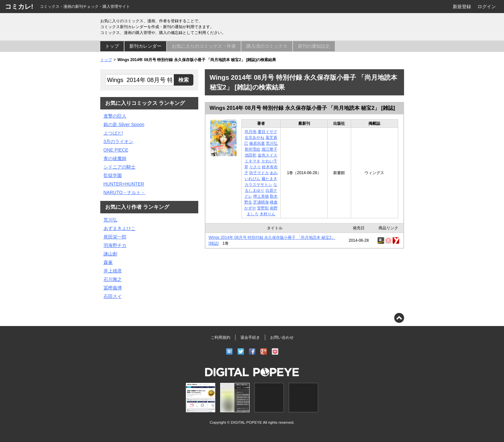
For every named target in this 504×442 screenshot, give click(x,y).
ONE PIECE (116, 150)
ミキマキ (252, 161)
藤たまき (269, 179)
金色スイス (268, 155)
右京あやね (254, 138)
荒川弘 (272, 143)
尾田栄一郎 (115, 237)
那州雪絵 (252, 149)
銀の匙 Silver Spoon (124, 124)
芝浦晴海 (261, 202)
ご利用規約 (220, 337)
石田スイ (113, 296)
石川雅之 (113, 279)
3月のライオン (119, 141)
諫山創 (110, 254)
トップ (112, 46)
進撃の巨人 (115, 116)
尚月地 (251, 132)
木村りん (268, 214)
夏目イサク (268, 132)
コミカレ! (19, 7)
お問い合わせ (282, 337)
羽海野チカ (115, 245)
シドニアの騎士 (120, 167)
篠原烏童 (257, 143)
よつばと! (113, 133)
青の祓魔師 (115, 158)
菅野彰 (263, 208)
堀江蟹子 (269, 149)
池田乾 (251, 155)
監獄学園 (113, 175)
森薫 (108, 262)
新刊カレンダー (145, 46)
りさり (255, 167)
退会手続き (250, 337)
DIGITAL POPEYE (246, 422)
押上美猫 (261, 196)
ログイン (487, 7)
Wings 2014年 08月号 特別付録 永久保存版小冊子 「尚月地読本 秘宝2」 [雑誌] (302, 108)
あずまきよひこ (120, 228)
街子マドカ (259, 173)
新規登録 (462, 7)
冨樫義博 (113, 288)
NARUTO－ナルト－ (125, 192)
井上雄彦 (113, 271)
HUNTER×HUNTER (124, 184)
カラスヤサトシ (258, 185)
